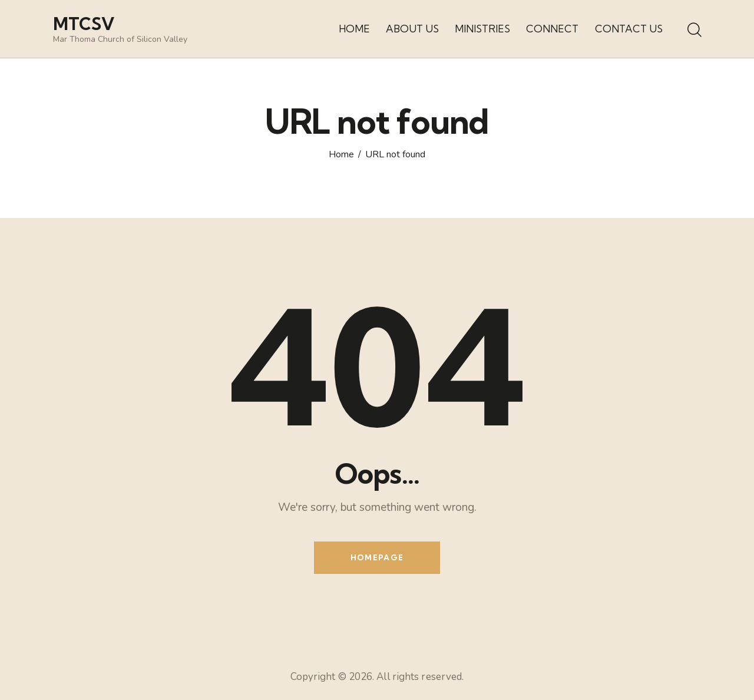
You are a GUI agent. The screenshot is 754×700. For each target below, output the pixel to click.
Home (341, 155)
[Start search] (694, 31)
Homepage (377, 557)
